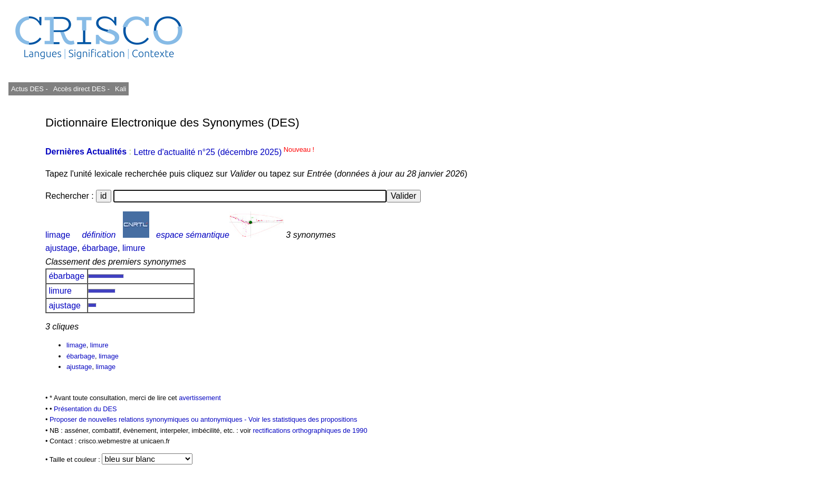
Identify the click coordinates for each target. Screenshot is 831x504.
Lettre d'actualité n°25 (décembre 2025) (224, 152)
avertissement (200, 398)
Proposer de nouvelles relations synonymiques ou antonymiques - (149, 419)
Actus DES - (30, 89)
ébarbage (100, 248)
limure (134, 248)
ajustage (61, 248)
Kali (120, 89)
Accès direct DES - (81, 89)
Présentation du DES (85, 409)
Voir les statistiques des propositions (303, 419)
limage (58, 235)
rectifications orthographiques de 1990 (310, 430)
